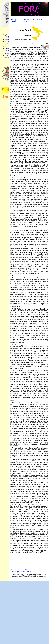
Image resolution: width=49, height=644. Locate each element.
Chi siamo (24, 20)
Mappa (32, 20)
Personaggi (9, 45)
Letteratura (8, 43)
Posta (13, 21)
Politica (7, 36)
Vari (6, 47)
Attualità (8, 40)
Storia (7, 41)
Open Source (15, 570)
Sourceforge (15, 572)
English (7, 48)
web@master (29, 578)
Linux (31, 570)
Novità (25, 21)
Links (19, 21)
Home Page (15, 20)
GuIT (37, 570)
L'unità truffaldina (8, 56)
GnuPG (24, 570)
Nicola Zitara (7, 53)
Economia (8, 38)
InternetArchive (26, 572)
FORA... (32, 21)
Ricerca (39, 20)
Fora (6, 34)
